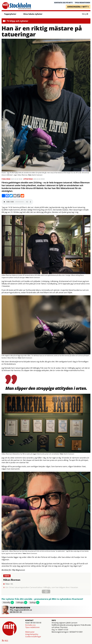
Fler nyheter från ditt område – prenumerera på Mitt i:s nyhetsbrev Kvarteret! (42, 599)
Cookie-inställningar (33, 637)
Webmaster (30, 632)
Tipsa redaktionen (32, 627)
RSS (5, 641)
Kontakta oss (30, 625)
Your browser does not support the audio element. (17, 202)
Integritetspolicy (32, 634)
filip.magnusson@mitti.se (21, 610)
